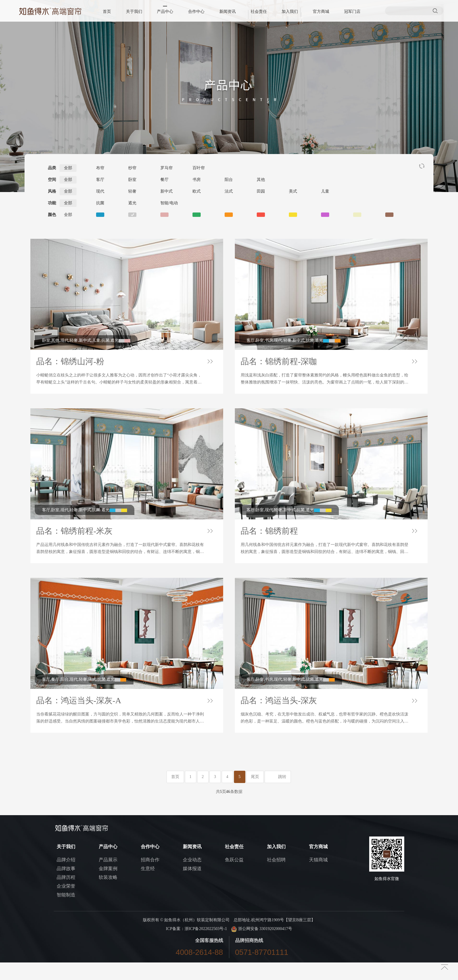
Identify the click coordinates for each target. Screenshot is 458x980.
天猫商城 (318, 877)
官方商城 (320, 12)
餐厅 (164, 180)
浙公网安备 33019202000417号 (262, 946)
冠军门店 (351, 12)
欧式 (197, 191)
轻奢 (132, 191)
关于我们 (135, 12)
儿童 (325, 191)
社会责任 (259, 12)
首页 (108, 12)
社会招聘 (276, 877)
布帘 (100, 168)
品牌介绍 (66, 877)
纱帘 (132, 168)
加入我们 (289, 12)
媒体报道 (192, 886)
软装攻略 (108, 895)
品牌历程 (66, 895)
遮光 (132, 203)
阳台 (229, 180)
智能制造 (66, 912)
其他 (261, 180)
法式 (229, 191)
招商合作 (150, 877)
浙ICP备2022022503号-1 (206, 946)
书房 (197, 180)
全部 (68, 168)
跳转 (282, 794)
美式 (293, 191)
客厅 (100, 180)
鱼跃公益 (234, 877)
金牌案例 (108, 886)
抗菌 (100, 203)
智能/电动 (169, 203)
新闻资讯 (228, 12)
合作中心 (197, 12)
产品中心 (166, 12)
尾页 (255, 794)
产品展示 (108, 877)
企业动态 (192, 877)
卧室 (132, 180)
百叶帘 (199, 168)
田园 (261, 191)
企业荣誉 (66, 904)
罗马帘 (166, 168)
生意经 (148, 886)
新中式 (166, 191)
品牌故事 (66, 886)
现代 (100, 191)
